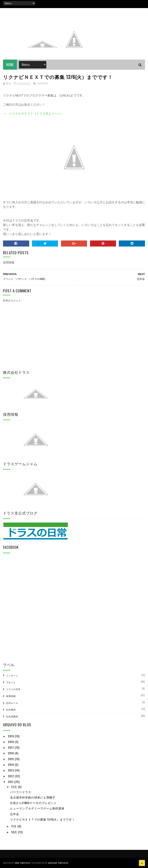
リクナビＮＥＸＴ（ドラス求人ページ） (36, 114)
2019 (11, 736)
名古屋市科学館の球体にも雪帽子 (33, 797)
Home (10, 65)
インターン (12, 675)
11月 (14, 826)
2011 (11, 782)
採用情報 (42, 83)
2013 (11, 770)
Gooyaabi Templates (58, 863)
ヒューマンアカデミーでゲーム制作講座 (37, 808)
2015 (11, 759)
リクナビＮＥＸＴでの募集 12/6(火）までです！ (42, 819)
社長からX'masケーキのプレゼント (33, 803)
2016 (11, 753)
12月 (15, 787)
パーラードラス (21, 792)
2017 (11, 747)
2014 (11, 765)
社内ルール (12, 703)
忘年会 (15, 814)
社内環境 (11, 710)
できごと (11, 682)
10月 (15, 832)
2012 (11, 776)
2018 (11, 742)
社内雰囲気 (12, 716)
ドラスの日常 (13, 689)
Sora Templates (22, 863)
